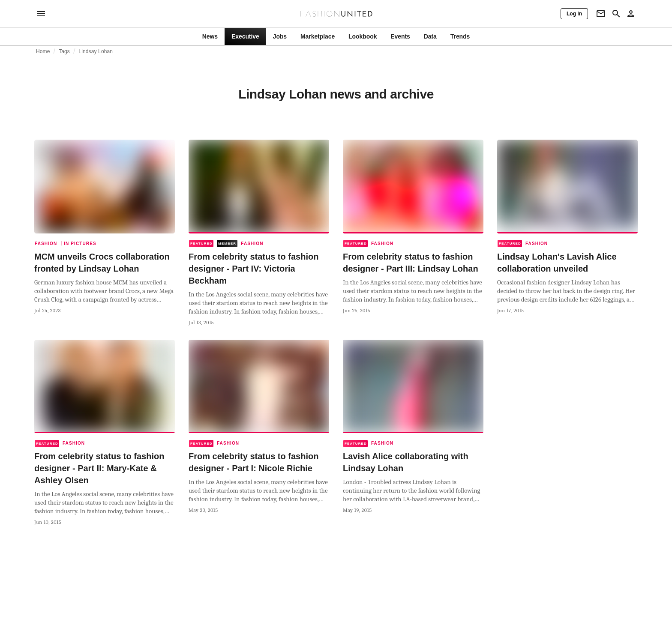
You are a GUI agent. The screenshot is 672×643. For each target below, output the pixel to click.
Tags (64, 51)
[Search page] (616, 14)
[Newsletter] (601, 14)
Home (43, 51)
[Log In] (574, 14)
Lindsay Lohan (96, 51)
